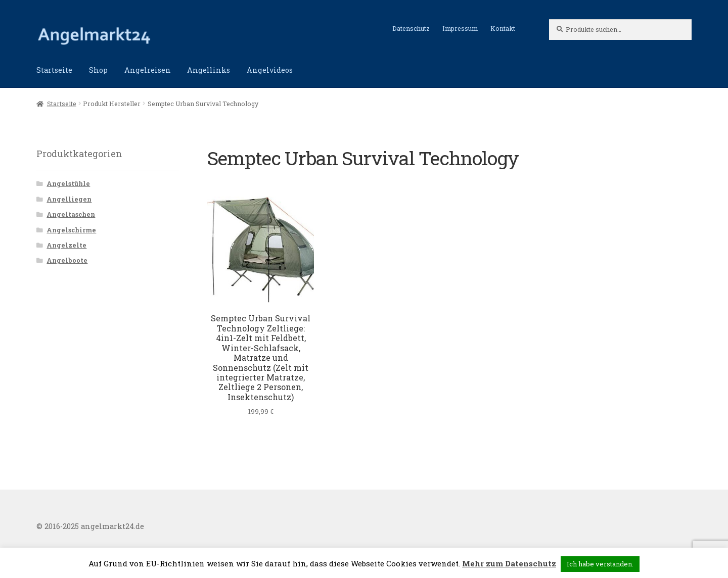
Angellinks (209, 70)
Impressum (460, 28)
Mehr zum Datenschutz (509, 563)
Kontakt (503, 28)
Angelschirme (71, 230)
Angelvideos (270, 70)
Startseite (54, 70)
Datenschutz (411, 28)
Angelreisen (148, 70)
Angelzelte (66, 245)
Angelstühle (68, 183)
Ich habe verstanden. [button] (600, 564)
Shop (98, 70)
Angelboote (67, 260)
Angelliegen (69, 199)
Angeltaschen (71, 214)
